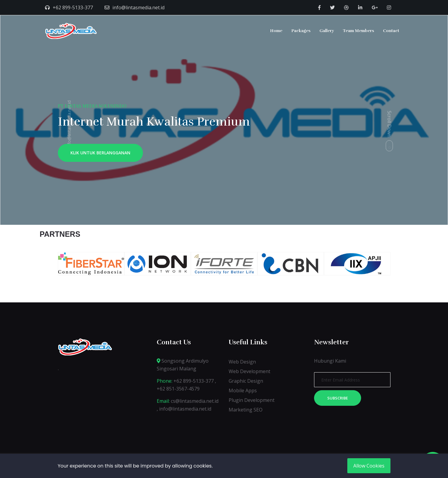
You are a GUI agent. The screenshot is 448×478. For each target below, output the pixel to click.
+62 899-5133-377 (73, 7)
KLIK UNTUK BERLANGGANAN (100, 153)
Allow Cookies (369, 466)
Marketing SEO (246, 410)
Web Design (242, 362)
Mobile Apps (243, 390)
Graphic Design (246, 381)
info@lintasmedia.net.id (138, 7)
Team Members (358, 31)
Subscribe (338, 398)
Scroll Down (390, 124)
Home (276, 31)
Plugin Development (252, 400)
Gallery (327, 31)
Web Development (249, 371)
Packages (301, 31)
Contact (391, 31)
